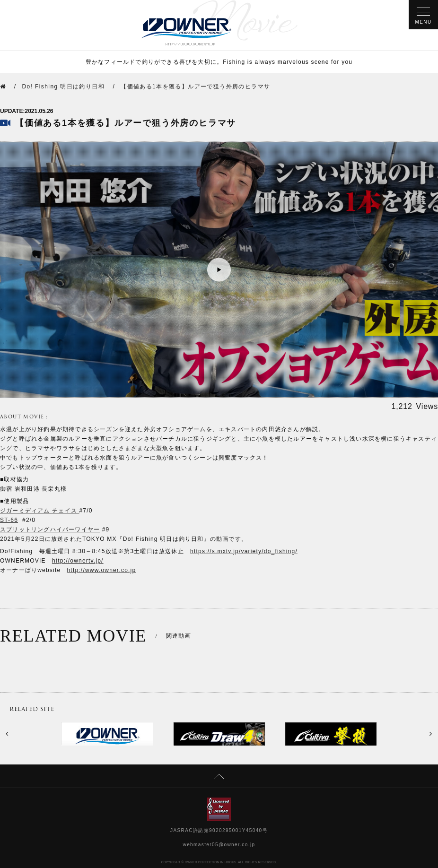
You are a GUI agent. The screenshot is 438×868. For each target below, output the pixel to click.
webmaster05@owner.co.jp (219, 845)
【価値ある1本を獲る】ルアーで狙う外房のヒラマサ (195, 87)
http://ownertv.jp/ (78, 561)
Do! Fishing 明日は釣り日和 (63, 87)
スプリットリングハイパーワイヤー (50, 529)
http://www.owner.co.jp (102, 570)
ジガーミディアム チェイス (39, 511)
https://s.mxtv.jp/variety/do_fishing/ (244, 551)
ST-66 (9, 520)
